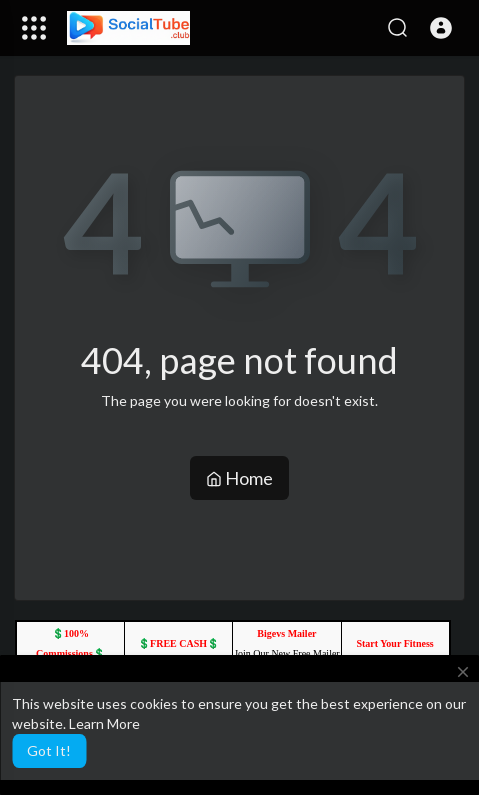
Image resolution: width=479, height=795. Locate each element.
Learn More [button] (104, 723)
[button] (441, 28)
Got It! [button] (49, 750)
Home (239, 478)
